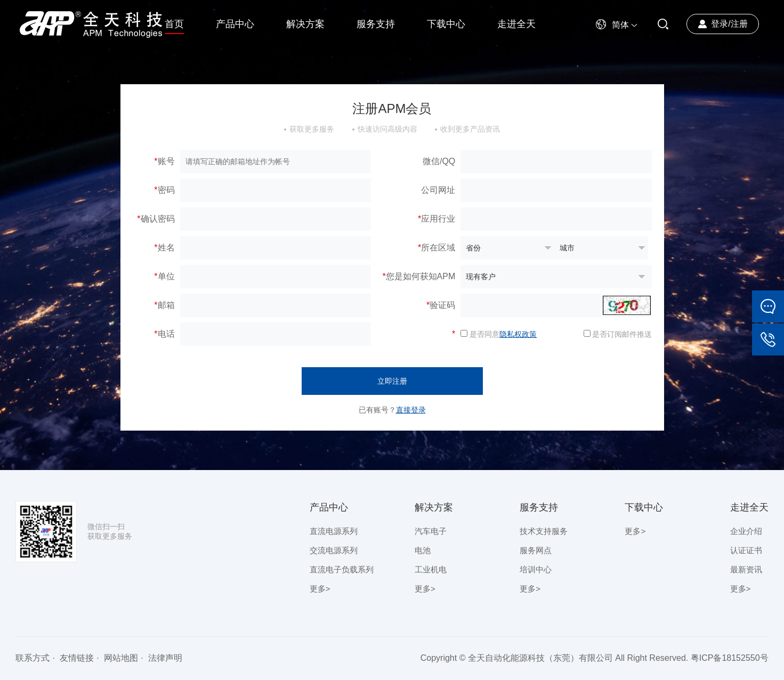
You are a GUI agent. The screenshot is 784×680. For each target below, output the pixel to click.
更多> (320, 589)
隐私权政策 (518, 334)
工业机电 (431, 569)
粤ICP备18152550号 (730, 658)
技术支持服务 (544, 531)
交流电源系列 (334, 550)
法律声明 (165, 658)
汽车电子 (431, 531)
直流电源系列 (334, 531)
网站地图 (121, 658)
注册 (739, 24)
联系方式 (33, 658)
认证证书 (746, 550)
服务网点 (536, 550)
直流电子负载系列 (342, 569)
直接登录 (411, 410)
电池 (423, 550)
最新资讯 (746, 569)
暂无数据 (507, 248)
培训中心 (536, 569)
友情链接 (77, 658)
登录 (720, 24)
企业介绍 (746, 531)
